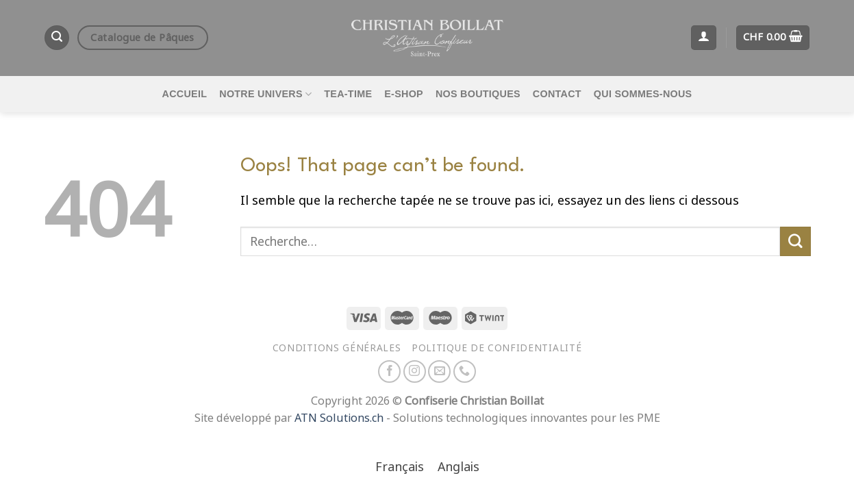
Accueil (185, 94)
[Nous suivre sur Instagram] (415, 371)
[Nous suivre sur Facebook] (389, 371)
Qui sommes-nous (643, 94)
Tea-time (348, 94)
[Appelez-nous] (465, 371)
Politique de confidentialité (497, 348)
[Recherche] (57, 38)
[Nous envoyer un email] (439, 371)
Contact (557, 94)
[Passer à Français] (400, 468)
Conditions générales (337, 348)
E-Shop (404, 94)
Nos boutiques (478, 94)
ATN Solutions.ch (339, 418)
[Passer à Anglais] (459, 468)
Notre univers (265, 94)
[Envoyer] (795, 242)
